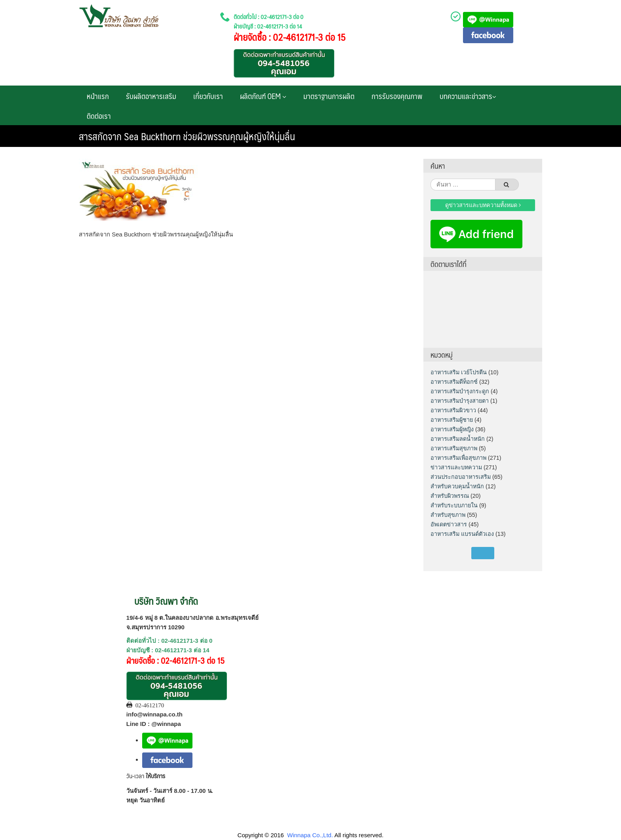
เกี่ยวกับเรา (208, 96)
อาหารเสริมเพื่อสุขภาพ (458, 458)
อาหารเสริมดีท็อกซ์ (454, 382)
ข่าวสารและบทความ (456, 467)
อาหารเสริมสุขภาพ (454, 448)
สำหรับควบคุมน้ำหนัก (457, 486)
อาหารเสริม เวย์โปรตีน (459, 372)
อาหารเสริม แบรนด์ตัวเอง (462, 534)
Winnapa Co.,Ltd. (310, 835)
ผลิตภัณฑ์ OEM (263, 96)
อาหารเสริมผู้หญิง (452, 429)
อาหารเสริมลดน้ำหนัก (458, 439)
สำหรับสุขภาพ (448, 515)
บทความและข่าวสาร (468, 96)
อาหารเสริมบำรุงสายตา (460, 401)
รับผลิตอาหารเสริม (151, 96)
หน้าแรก (98, 96)
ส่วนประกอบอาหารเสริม (461, 477)
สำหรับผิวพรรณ (450, 496)
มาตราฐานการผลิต (329, 96)
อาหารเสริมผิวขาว (453, 410)
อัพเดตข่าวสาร (449, 524)
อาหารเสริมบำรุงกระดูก (460, 391)
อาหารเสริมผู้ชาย (452, 420)
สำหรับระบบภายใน (454, 505)
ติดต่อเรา (99, 116)
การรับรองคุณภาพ (397, 96)
